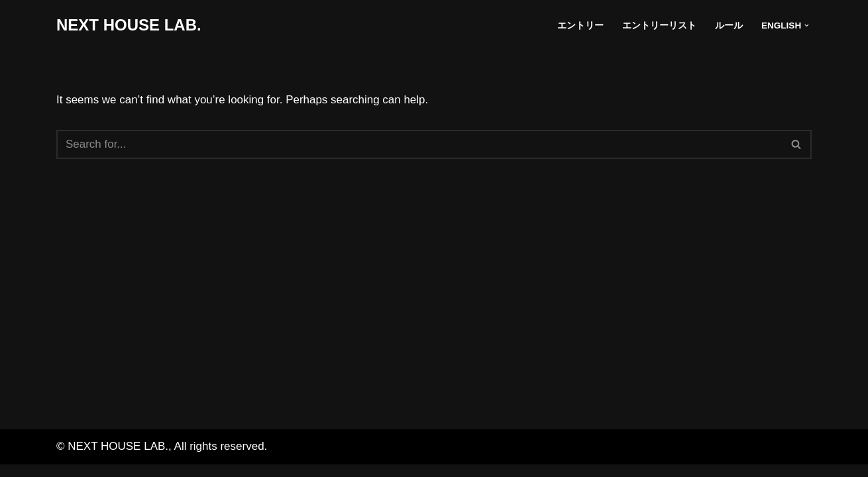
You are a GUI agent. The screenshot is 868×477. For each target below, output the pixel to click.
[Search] (419, 144)
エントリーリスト (659, 26)
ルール (729, 26)
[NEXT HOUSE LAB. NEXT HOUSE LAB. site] (129, 26)
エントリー (580, 26)
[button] (807, 26)
